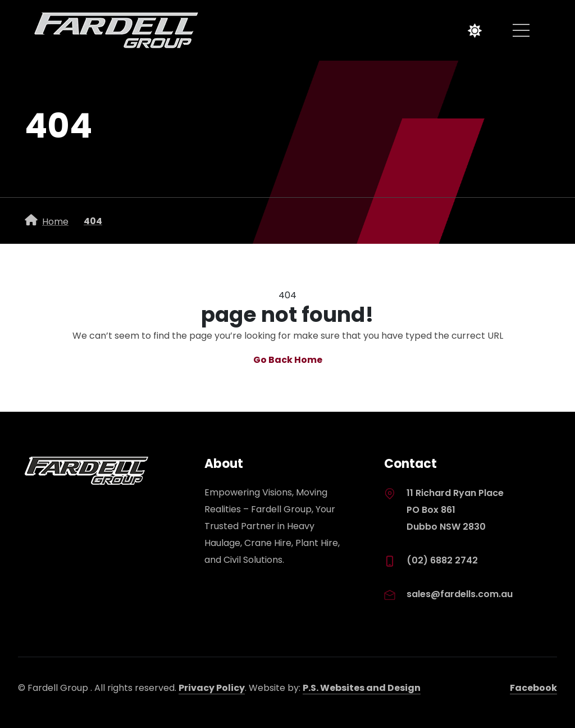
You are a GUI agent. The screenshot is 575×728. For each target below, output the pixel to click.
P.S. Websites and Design (362, 688)
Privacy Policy (212, 688)
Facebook (533, 688)
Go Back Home (288, 360)
